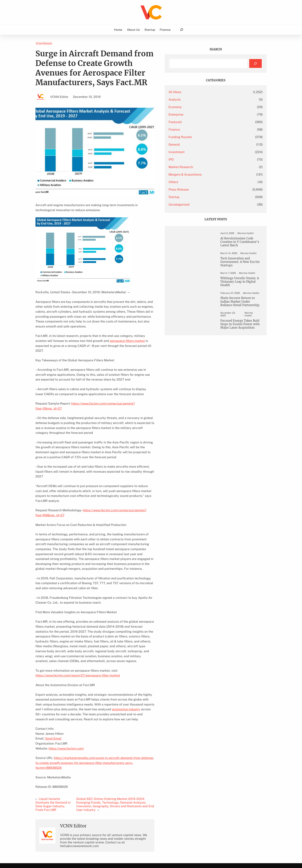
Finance (203, 130)
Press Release (44, 43)
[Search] (255, 64)
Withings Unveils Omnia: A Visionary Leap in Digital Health (239, 289)
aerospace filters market (94, 336)
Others (202, 182)
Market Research (209, 167)
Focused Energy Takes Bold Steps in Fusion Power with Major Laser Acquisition (240, 340)
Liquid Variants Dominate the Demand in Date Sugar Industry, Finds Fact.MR (58, 743)
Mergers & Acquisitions (213, 175)
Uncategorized (207, 205)
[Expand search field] (182, 30)
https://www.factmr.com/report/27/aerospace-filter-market (78, 626)
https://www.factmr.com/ (66, 694)
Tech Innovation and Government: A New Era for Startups (240, 268)
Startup (202, 197)
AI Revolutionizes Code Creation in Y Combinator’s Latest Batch (239, 245)
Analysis (203, 100)
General (203, 145)
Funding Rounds (208, 137)
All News (203, 92)
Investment (205, 152)
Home (118, 30)
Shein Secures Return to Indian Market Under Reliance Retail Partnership (240, 312)
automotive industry (69, 660)
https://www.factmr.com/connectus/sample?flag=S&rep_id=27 (116, 394)
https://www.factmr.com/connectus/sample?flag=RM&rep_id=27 (129, 476)
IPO (199, 160)
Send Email (53, 684)
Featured (203, 122)
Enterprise (204, 115)
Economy (203, 107)
